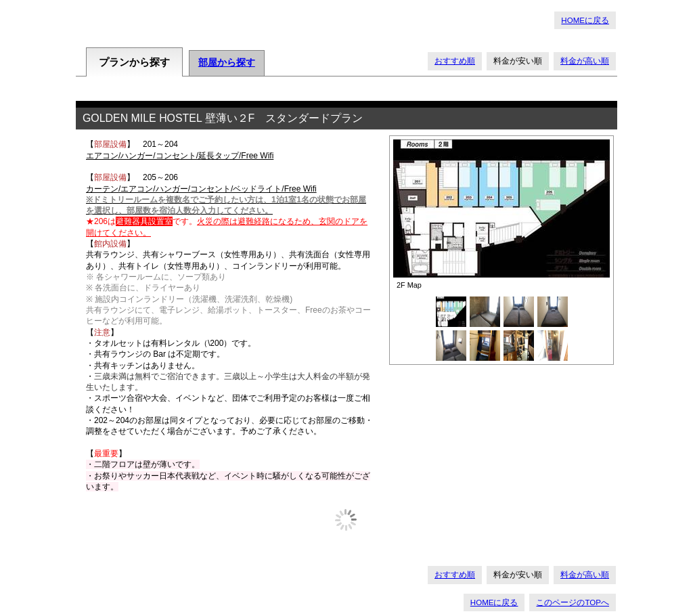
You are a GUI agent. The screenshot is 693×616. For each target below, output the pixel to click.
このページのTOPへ (573, 602)
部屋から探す (227, 63)
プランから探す (134, 62)
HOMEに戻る (585, 20)
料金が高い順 (585, 61)
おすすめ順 (455, 61)
